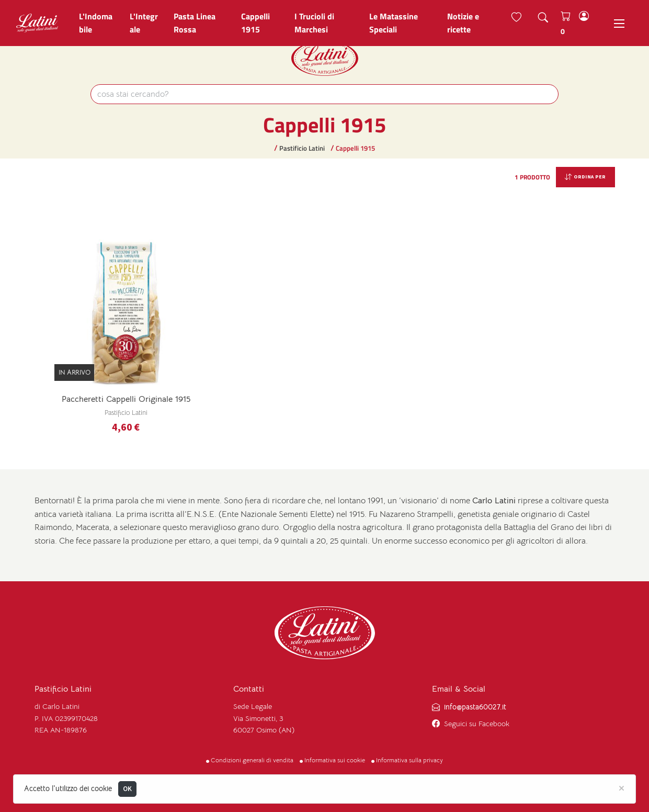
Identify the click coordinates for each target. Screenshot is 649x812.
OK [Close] (128, 789)
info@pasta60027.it (475, 707)
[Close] (622, 787)
